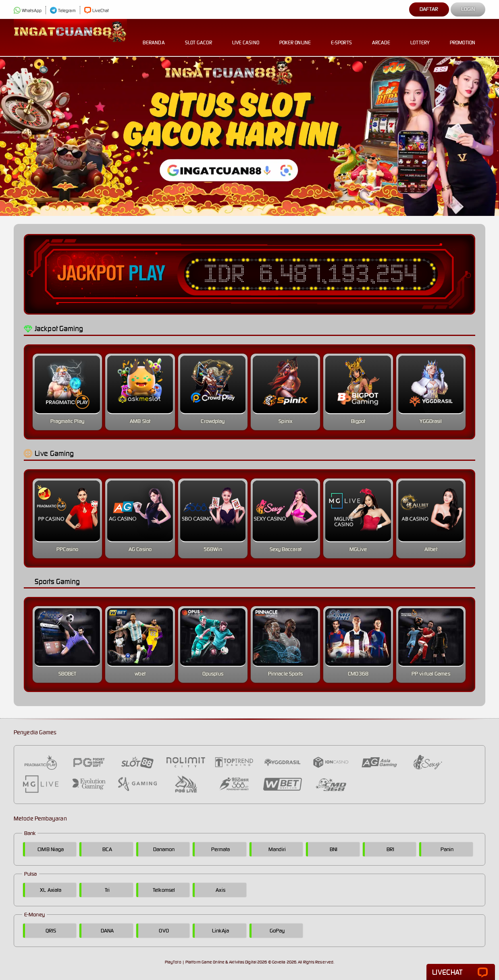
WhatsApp (28, 10)
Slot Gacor (199, 36)
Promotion (463, 36)
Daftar (429, 9)
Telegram (63, 10)
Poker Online (295, 36)
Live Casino (246, 36)
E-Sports (341, 36)
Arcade (381, 36)
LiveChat (97, 10)
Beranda (154, 36)
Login (468, 9)
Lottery (420, 36)
